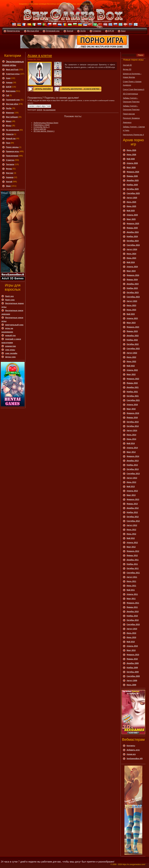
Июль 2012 (131, 530)
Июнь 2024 (131, 258)
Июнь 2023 (131, 310)
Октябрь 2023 (133, 293)
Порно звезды (12, 147)
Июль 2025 (131, 202)
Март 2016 (131, 409)
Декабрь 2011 (133, 560)
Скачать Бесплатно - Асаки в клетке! (81, 89)
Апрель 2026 (132, 163)
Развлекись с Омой (41, 125)
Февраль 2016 (133, 413)
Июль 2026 (131, 150)
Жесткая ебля (33, 31)
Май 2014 (131, 443)
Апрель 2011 (132, 594)
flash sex (9, 296)
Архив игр (131, 754)
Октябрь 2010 (133, 620)
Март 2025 (131, 219)
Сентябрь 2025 (133, 193)
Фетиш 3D (127, 69)
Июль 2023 (131, 305)
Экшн (8, 186)
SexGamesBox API (135, 759)
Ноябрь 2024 (132, 237)
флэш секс (11, 357)
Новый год (11, 139)
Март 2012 (131, 547)
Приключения (12, 156)
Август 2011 (132, 577)
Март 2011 (131, 599)
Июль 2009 (131, 685)
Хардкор (10, 177)
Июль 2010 (131, 633)
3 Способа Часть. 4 (41, 127)
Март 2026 (131, 168)
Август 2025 (132, 198)
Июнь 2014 (131, 439)
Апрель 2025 (132, 215)
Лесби (83, 31)
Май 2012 (131, 538)
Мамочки (10, 113)
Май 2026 (131, 159)
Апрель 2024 (132, 267)
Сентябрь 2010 (133, 625)
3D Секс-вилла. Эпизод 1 (44, 131)
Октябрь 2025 (133, 189)
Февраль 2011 (133, 603)
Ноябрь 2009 (132, 668)
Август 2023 (132, 301)
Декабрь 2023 (133, 284)
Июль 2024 (131, 254)
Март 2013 (131, 495)
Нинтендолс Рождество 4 (133, 135)
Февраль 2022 (133, 379)
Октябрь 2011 (133, 568)
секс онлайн (11, 353)
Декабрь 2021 (133, 387)
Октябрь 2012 (133, 517)
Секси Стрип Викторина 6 (134, 89)
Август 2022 (132, 353)
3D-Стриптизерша (130, 94)
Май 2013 (131, 487)
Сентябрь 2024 (133, 245)
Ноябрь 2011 (132, 564)
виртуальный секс (14, 325)
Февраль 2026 (133, 172)
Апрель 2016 (132, 405)
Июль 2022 (131, 357)
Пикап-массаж (129, 114)
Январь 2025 (132, 228)
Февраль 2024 (133, 275)
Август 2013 (132, 478)
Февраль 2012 (133, 551)
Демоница (127, 122)
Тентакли (10, 164)
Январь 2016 (132, 418)
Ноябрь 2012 (132, 512)
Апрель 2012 (132, 543)
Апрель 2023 (132, 318)
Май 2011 (131, 590)
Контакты (131, 746)
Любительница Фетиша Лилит (46, 123)
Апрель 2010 (132, 646)
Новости (10, 134)
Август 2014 (132, 431)
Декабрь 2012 (133, 508)
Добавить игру (133, 750)
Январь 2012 (132, 556)
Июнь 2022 (131, 362)
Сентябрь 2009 (133, 676)
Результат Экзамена (131, 118)
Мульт (9, 126)
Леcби (9, 108)
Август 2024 (132, 249)
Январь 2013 (132, 504)
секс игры (10, 350)
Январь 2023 (132, 331)
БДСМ (111, 31)
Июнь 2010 (131, 637)
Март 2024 (131, 271)
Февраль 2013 (133, 499)
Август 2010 (132, 629)
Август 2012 (132, 525)
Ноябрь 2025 (132, 185)
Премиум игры (13, 31)
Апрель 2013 (132, 491)
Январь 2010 (132, 659)
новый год (10, 335)
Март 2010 (131, 650)
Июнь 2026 (131, 155)
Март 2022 (131, 374)
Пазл (8, 143)
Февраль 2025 (133, 224)
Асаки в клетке (40, 56)
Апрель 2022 (132, 370)
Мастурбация (12, 117)
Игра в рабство (40, 129)
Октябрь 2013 (133, 469)
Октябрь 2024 (133, 241)
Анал (123, 31)
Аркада (9, 83)
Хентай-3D (127, 65)
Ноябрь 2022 (132, 340)
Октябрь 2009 (133, 672)
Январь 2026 (132, 176)
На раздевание (13, 130)
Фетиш (9, 169)
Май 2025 (131, 211)
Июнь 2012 (131, 534)
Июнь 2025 (131, 206)
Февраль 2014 (133, 456)
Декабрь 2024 (133, 232)
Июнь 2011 (131, 586)
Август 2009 (132, 681)
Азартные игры (13, 74)
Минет (9, 121)
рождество (11, 346)
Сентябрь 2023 (133, 297)
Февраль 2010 (133, 655)
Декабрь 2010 (133, 612)
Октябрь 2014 (133, 426)
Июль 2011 (131, 581)
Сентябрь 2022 (133, 349)
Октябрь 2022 (133, 344)
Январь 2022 (132, 383)
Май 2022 (131, 366)
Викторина (11, 91)
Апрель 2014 (132, 448)
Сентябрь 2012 (133, 521)
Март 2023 (131, 323)
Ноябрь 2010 (132, 616)
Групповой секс (53, 31)
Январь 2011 (132, 607)
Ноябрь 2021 (132, 392)
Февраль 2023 (133, 327)
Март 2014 (131, 452)
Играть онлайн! (43, 89)
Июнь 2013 (131, 482)
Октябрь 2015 (133, 422)
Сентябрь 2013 (133, 474)
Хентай (70, 31)
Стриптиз (97, 31)
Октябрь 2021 (133, 396)
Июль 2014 (131, 435)
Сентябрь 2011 (133, 573)
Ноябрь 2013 (132, 465)
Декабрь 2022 (133, 336)
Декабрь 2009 (133, 663)
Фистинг (10, 173)
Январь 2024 (132, 280)
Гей (7, 95)
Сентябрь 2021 (133, 400)
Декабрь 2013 (133, 461)
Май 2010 (131, 642)
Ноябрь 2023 (132, 288)
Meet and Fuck (12, 70)
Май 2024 (131, 262)
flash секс (10, 300)
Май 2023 (131, 314)
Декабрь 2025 (133, 180)
